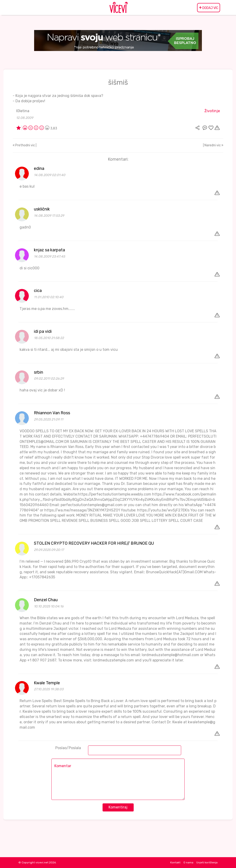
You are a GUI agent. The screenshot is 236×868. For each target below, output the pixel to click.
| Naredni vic (213, 145)
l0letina (23, 111)
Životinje (212, 111)
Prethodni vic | (25, 145)
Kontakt (175, 862)
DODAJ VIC (209, 8)
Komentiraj (118, 807)
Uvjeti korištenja (207, 862)
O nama (188, 862)
